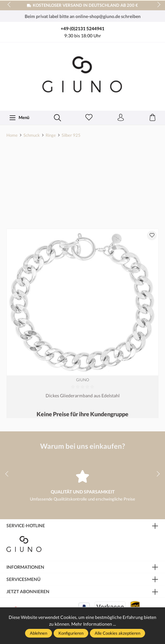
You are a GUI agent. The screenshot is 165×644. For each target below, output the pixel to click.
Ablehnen (39, 633)
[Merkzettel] (89, 118)
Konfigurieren (71, 633)
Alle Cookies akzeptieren (117, 633)
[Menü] (19, 118)
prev (10, 5)
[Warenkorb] (152, 118)
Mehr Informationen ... (94, 624)
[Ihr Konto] (121, 118)
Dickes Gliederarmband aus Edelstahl (83, 396)
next (157, 5)
